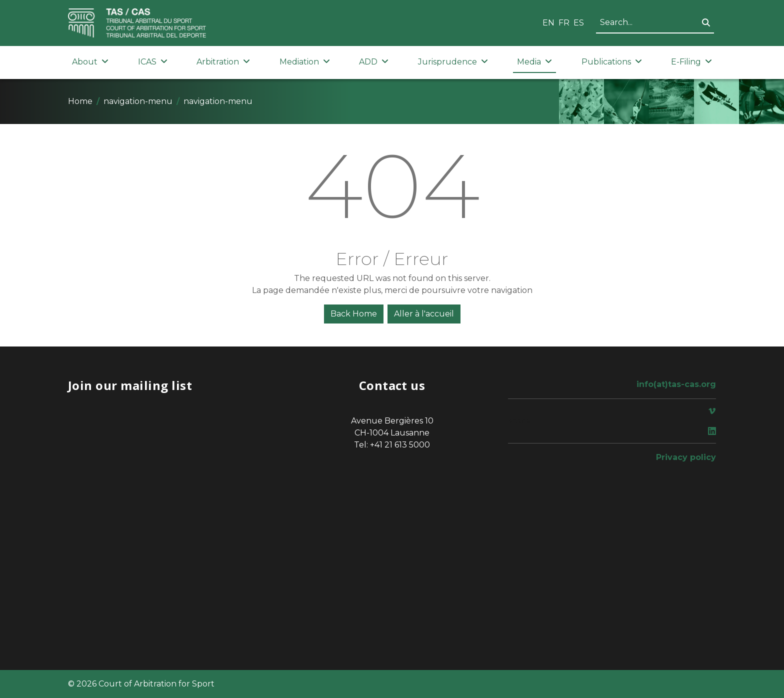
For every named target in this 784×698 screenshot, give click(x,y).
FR (564, 23)
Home (80, 101)
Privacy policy (686, 457)
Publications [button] (612, 62)
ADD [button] (374, 62)
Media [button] (534, 62)
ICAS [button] (153, 62)
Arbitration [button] (223, 62)
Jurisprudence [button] (453, 62)
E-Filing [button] (691, 62)
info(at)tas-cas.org (676, 384)
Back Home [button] (354, 314)
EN (548, 23)
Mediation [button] (305, 62)
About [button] (90, 62)
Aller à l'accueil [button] (424, 314)
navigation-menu (138, 101)
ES (579, 23)
